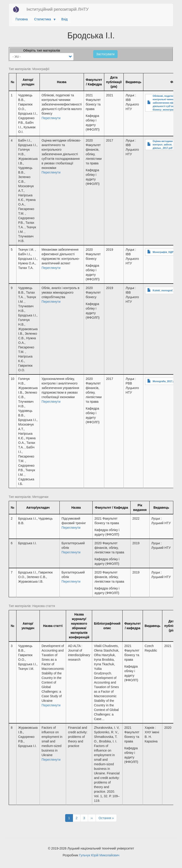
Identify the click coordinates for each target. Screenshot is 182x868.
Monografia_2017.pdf (165, 381)
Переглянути (51, 118)
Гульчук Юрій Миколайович (99, 855)
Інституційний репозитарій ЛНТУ (58, 9)
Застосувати (105, 54)
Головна (22, 19)
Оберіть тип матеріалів (41, 50)
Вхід (64, 19)
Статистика (43, 20)
